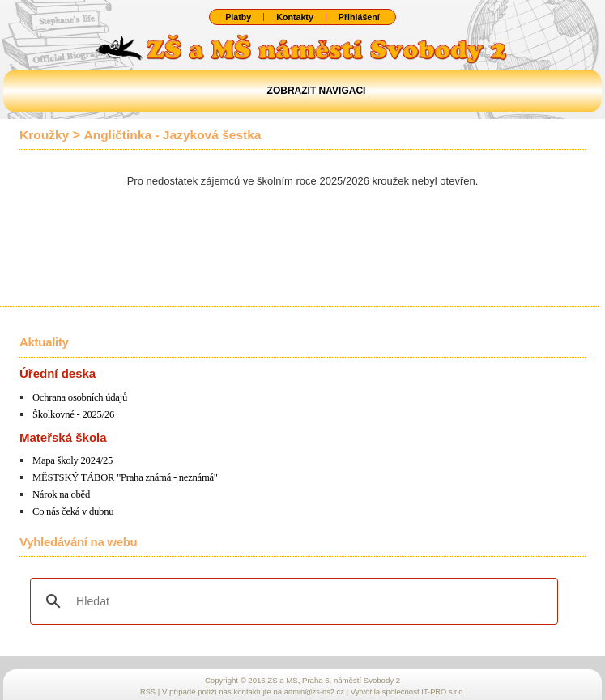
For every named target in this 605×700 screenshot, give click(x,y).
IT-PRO (444, 689)
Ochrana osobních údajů (81, 397)
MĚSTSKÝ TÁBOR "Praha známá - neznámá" (128, 476)
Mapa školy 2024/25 (74, 460)
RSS (147, 689)
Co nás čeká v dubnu (74, 509)
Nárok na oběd (62, 493)
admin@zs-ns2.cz (313, 689)
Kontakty (294, 17)
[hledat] (292, 599)
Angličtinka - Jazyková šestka (177, 135)
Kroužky (45, 135)
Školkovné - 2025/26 (75, 414)
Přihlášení (360, 17)
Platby (237, 17)
